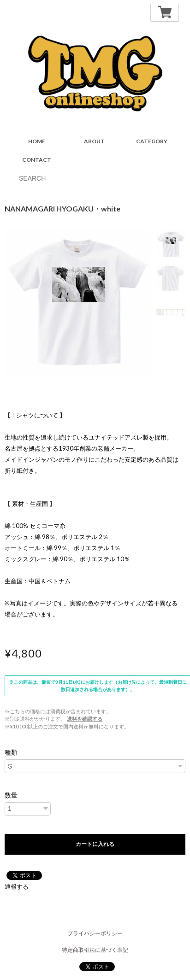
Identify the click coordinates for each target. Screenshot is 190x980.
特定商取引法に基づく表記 (95, 950)
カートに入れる (95, 844)
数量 (11, 795)
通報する (17, 886)
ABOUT (94, 141)
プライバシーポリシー (95, 933)
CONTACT (37, 160)
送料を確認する (85, 719)
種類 (11, 752)
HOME (37, 141)
